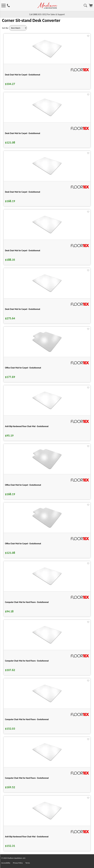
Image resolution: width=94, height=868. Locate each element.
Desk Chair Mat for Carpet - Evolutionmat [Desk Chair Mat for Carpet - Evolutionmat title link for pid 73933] (23, 75)
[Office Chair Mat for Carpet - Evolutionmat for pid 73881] (47, 469)
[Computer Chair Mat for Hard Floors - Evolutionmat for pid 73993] (47, 761)
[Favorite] (88, 36)
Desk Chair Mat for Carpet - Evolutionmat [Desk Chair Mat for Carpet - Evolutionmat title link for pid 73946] (23, 133)
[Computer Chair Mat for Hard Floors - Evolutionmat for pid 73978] (47, 585)
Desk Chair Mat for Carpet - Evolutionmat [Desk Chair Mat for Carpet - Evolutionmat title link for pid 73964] (23, 309)
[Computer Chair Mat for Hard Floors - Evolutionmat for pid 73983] (47, 643)
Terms (28, 863)
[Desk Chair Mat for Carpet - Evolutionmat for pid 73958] (47, 233)
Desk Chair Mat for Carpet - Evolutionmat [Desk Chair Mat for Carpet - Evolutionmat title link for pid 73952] (23, 192)
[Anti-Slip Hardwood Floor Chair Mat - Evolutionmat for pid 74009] (47, 819)
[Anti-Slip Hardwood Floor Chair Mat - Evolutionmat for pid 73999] (47, 409)
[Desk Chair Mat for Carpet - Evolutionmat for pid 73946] (47, 116)
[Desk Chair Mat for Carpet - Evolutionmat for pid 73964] (47, 292)
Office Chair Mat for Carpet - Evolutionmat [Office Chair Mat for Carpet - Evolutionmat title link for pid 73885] (23, 368)
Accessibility (6, 863)
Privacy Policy (18, 863)
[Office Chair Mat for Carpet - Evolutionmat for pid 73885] (47, 352)
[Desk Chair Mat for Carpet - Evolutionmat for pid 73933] (47, 57)
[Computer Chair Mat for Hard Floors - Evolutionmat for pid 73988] (47, 702)
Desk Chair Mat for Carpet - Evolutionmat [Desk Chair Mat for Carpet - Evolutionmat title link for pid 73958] (23, 251)
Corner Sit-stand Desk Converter (31, 20)
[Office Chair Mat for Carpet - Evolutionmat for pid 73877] (47, 528)
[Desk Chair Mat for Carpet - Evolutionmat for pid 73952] (47, 175)
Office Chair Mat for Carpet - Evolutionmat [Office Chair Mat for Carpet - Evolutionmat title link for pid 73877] (23, 544)
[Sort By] (18, 28)
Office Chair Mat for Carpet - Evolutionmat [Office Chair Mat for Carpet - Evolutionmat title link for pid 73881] (23, 485)
